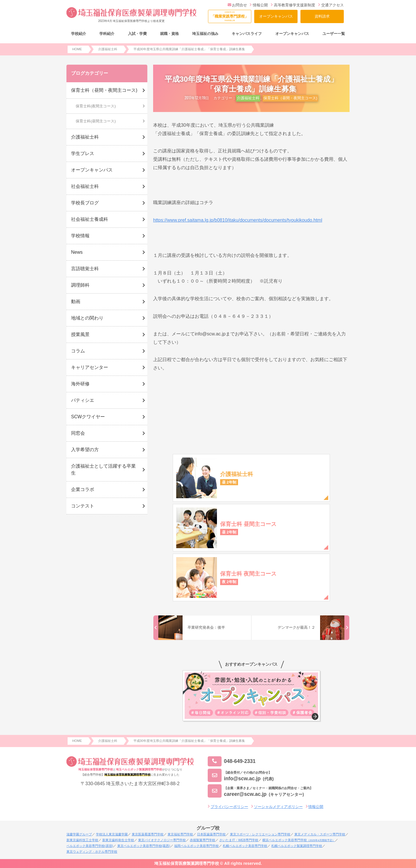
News (77, 252)
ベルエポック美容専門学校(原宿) (90, 846)
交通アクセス (331, 5)
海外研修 (80, 384)
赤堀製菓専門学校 (203, 840)
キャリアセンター (90, 367)
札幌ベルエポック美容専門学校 (245, 846)
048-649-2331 (232, 761)
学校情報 (80, 236)
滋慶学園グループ (79, 834)
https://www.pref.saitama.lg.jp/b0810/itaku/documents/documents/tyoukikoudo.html (238, 220)
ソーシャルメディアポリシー (278, 807)
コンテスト (83, 506)
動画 (76, 302)
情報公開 (259, 5)
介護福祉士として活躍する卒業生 (103, 470)
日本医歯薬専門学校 (211, 834)
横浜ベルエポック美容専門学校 (299, 840)
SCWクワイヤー (88, 417)
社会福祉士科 (85, 186)
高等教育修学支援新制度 (293, 5)
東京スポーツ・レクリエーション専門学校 (260, 834)
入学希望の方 (85, 450)
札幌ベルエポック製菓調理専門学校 (297, 846)
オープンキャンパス (276, 16)
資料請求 (322, 16)
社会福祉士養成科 (90, 219)
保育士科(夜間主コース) (96, 106)
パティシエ (83, 400)
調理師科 (80, 285)
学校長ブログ (85, 203)
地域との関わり (87, 318)
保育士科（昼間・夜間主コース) (290, 98)
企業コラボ (83, 489)
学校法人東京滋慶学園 (112, 834)
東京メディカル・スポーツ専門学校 (320, 834)
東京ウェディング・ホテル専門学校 (92, 852)
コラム (78, 351)
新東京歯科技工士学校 (82, 840)
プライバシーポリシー (229, 807)
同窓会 (78, 433)
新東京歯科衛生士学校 (118, 840)
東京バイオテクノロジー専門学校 (162, 840)
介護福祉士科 (248, 98)
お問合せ (237, 5)
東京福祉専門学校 (180, 834)
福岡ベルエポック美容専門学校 (196, 846)
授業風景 (80, 334)
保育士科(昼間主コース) (96, 121)
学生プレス (83, 153)
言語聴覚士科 (85, 269)
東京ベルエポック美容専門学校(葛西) (144, 846)
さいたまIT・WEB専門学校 (239, 840)
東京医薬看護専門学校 (148, 834)
